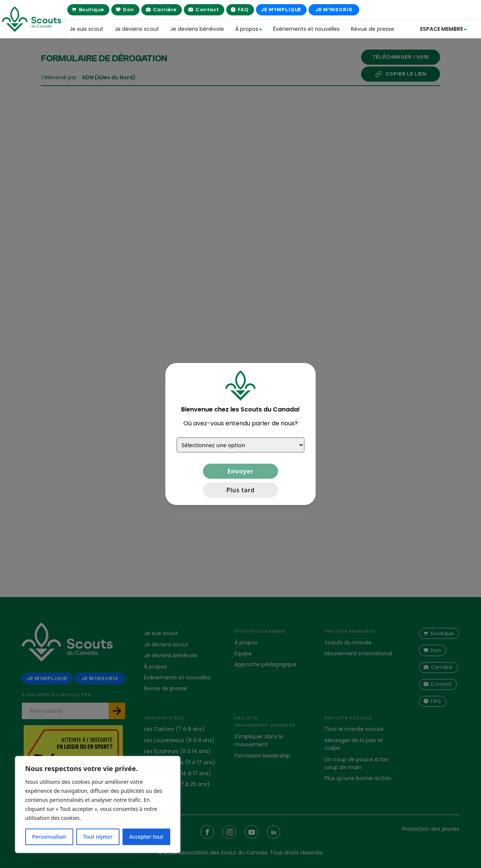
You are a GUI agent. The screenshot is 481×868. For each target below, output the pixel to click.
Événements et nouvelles (306, 29)
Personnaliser (49, 837)
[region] (98, 804)
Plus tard (240, 490)
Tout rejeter (98, 837)
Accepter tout (146, 837)
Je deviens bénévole (197, 29)
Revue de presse (373, 29)
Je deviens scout (137, 29)
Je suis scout (86, 29)
